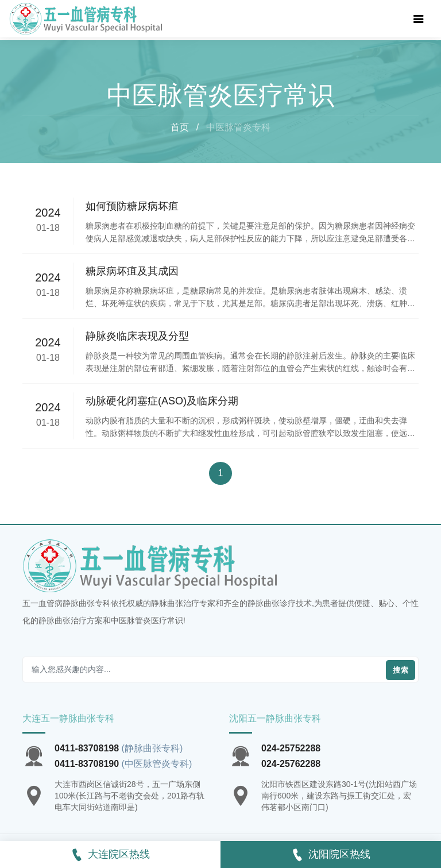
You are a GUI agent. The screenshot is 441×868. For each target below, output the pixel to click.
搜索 (401, 670)
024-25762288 (291, 764)
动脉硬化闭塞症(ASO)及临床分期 (162, 401)
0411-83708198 (87, 748)
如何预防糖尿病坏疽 (132, 206)
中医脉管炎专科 (238, 127)
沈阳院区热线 (331, 855)
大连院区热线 (110, 855)
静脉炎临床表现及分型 (137, 336)
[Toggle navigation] (419, 19)
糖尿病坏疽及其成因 (132, 271)
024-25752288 (291, 748)
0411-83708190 (87, 764)
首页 (180, 127)
